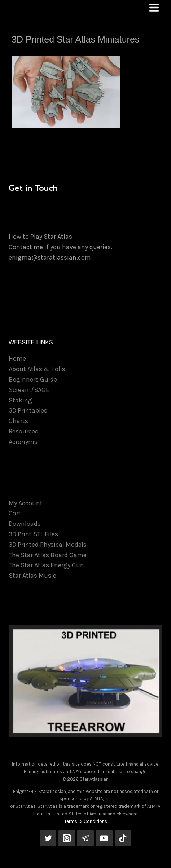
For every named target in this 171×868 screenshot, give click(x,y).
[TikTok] (123, 838)
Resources (23, 431)
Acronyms (23, 442)
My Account (26, 503)
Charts (18, 421)
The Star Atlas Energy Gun (46, 565)
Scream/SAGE (29, 390)
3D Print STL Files (33, 534)
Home (17, 358)
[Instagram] (67, 838)
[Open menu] (154, 7)
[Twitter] (48, 838)
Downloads (25, 524)
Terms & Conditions (86, 821)
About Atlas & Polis (37, 369)
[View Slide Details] (85, 681)
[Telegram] (85, 838)
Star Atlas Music (32, 576)
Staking (20, 400)
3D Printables (28, 410)
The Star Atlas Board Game (48, 555)
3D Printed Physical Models (48, 545)
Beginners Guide (33, 379)
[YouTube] (104, 838)
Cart (15, 513)
